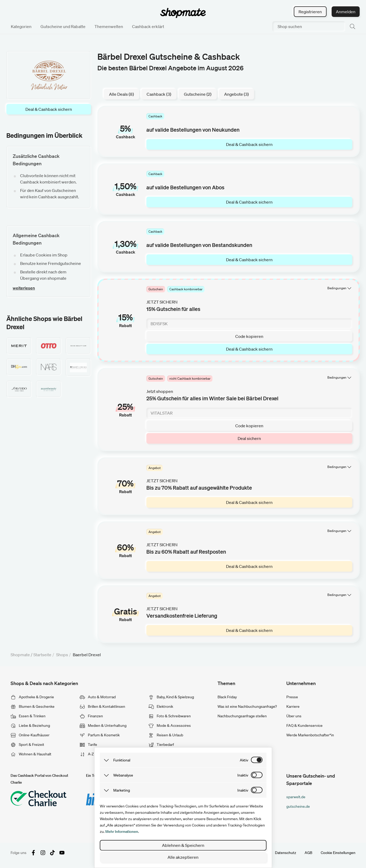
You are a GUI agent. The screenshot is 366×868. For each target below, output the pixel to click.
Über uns (294, 716)
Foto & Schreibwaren (170, 716)
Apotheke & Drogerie (32, 697)
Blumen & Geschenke (33, 706)
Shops (62, 655)
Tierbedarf (161, 745)
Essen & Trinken (28, 716)
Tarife (88, 745)
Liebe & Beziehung (30, 725)
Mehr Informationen (122, 832)
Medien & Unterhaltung (103, 725)
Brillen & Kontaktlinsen (102, 706)
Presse (292, 697)
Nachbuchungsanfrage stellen (242, 716)
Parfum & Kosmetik (100, 735)
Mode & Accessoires (170, 725)
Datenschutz (286, 853)
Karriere (293, 706)
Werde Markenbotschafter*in (310, 735)
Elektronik (161, 706)
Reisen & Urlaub (166, 735)
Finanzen (91, 716)
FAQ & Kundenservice (304, 725)
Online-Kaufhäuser (30, 735)
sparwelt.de (296, 797)
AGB (308, 853)
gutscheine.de (298, 806)
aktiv (244, 760)
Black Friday (227, 697)
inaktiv (243, 775)
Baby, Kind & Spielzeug (171, 697)
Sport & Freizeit (27, 745)
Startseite (42, 655)
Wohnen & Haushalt (31, 754)
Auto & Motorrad (98, 697)
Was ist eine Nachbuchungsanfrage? (247, 706)
